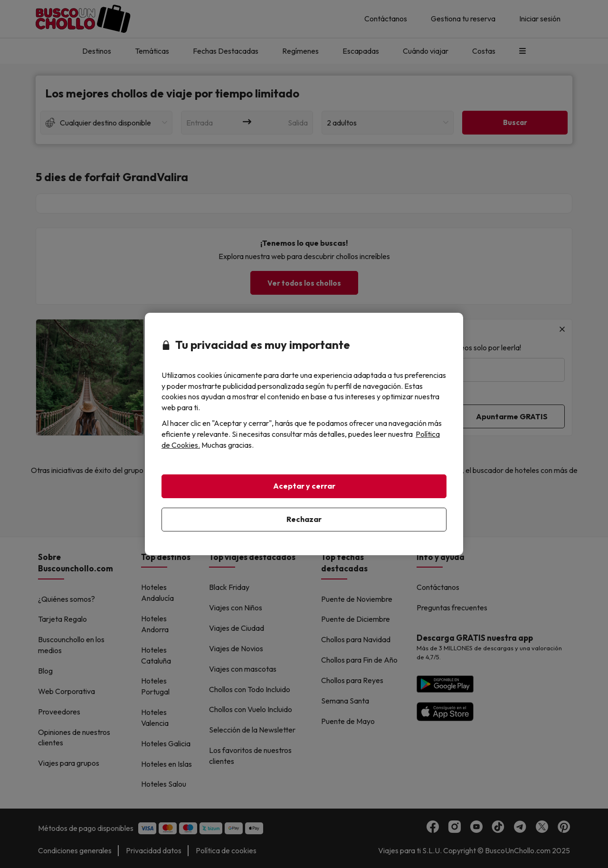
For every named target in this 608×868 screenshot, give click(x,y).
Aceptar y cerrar (304, 486)
